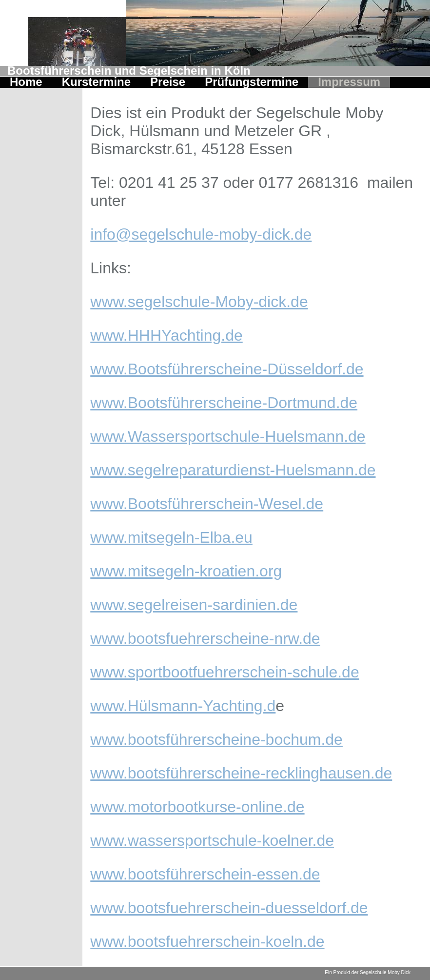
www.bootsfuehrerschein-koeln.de (207, 941)
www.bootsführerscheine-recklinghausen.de (241, 773)
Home (26, 82)
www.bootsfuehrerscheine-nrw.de (205, 638)
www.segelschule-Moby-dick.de (199, 302)
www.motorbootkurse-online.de (197, 807)
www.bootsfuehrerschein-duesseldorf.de (229, 908)
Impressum (349, 82)
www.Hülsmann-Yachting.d (183, 706)
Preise (168, 82)
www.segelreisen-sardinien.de (194, 605)
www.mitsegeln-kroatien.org (186, 571)
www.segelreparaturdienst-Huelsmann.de (233, 470)
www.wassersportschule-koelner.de (212, 840)
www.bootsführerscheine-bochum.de (216, 739)
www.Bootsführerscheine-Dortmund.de (224, 403)
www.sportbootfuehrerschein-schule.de (225, 672)
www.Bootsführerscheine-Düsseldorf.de (227, 369)
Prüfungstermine (252, 82)
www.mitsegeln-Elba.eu (171, 537)
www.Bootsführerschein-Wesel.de (207, 504)
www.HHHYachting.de (166, 335)
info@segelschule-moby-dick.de (201, 234)
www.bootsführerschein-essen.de (205, 874)
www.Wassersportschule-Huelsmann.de (228, 436)
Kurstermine (96, 82)
